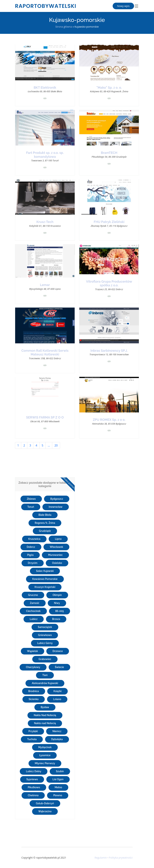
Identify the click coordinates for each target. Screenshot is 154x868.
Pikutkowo (34, 787)
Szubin (60, 771)
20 (56, 445)
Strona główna (64, 27)
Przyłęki (33, 731)
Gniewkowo (45, 635)
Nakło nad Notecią (45, 723)
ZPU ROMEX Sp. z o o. (109, 420)
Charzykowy (33, 667)
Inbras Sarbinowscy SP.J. (109, 351)
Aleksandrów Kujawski (45, 683)
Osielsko (57, 563)
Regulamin (101, 858)
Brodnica (34, 691)
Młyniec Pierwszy (45, 763)
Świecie (59, 667)
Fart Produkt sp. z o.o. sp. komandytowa (45, 155)
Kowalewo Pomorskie (45, 579)
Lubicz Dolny (34, 771)
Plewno (58, 795)
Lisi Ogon (58, 779)
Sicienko (34, 699)
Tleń (45, 675)
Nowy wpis (123, 6)
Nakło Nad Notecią (45, 715)
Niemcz (57, 731)
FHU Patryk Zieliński (109, 222)
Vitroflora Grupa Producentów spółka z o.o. (109, 283)
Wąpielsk (33, 651)
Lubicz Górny (45, 643)
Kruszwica (34, 539)
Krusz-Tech (45, 222)
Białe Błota (45, 515)
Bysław (45, 707)
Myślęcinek (45, 747)
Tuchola (32, 739)
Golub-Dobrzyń (45, 803)
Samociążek (45, 627)
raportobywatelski (46, 6)
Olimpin (57, 595)
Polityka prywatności (121, 858)
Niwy (57, 603)
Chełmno (33, 795)
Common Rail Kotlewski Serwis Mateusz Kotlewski (45, 353)
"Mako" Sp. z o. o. (109, 88)
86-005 (60, 611)
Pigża (30, 555)
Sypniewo (32, 779)
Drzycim (33, 563)
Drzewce (58, 651)
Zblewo (31, 499)
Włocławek (56, 547)
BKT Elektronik (45, 88)
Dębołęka (57, 739)
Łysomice (45, 755)
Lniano (57, 699)
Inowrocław (56, 507)
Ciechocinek (33, 611)
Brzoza (56, 619)
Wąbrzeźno (45, 811)
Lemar (45, 285)
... (49, 445)
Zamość (35, 603)
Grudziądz (45, 531)
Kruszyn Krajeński (45, 587)
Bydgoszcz (57, 499)
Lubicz (34, 619)
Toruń (31, 507)
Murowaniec (55, 555)
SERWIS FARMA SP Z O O (45, 417)
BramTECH (109, 153)
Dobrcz (31, 547)
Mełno (58, 787)
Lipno (58, 539)
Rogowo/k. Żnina (45, 523)
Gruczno (33, 595)
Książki (57, 691)
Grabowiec (45, 659)
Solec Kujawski (45, 571)
